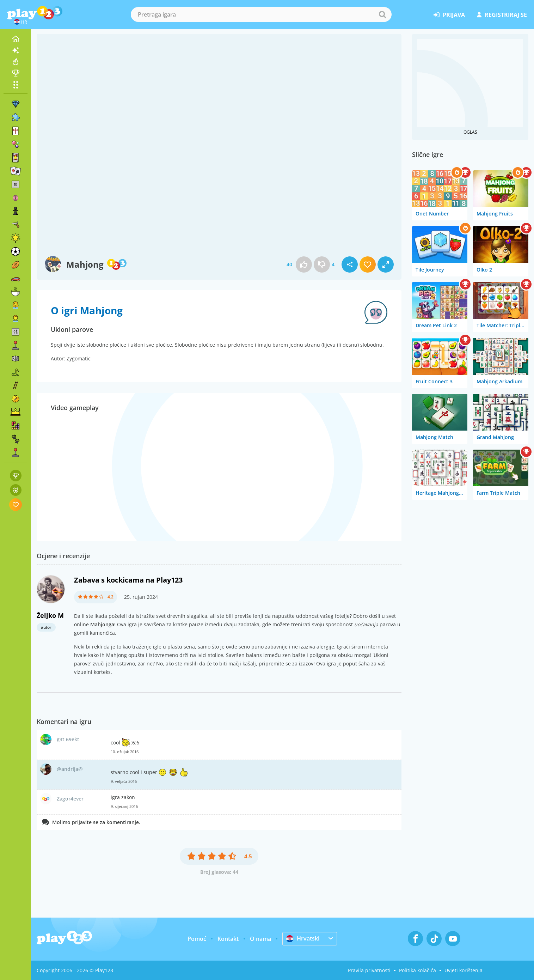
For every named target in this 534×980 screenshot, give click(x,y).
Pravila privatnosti (369, 970)
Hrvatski (303, 938)
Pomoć (197, 939)
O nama (260, 939)
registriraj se (502, 15)
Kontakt (228, 939)
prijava (449, 15)
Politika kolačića (418, 970)
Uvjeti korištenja (464, 970)
